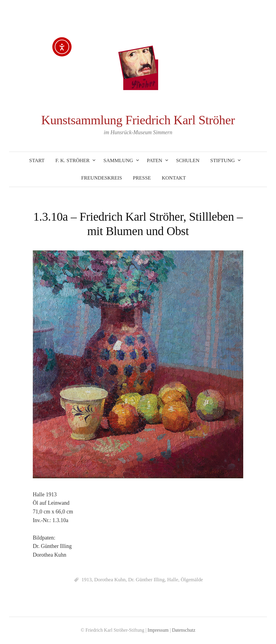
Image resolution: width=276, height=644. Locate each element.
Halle (173, 580)
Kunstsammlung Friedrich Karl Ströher (138, 120)
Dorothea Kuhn (110, 580)
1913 (87, 580)
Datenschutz (184, 630)
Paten (155, 160)
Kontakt (174, 178)
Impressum (158, 630)
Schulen (188, 160)
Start (37, 160)
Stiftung (222, 160)
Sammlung (118, 160)
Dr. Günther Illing (146, 580)
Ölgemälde (192, 580)
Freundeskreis (102, 178)
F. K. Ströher (72, 160)
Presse (142, 178)
